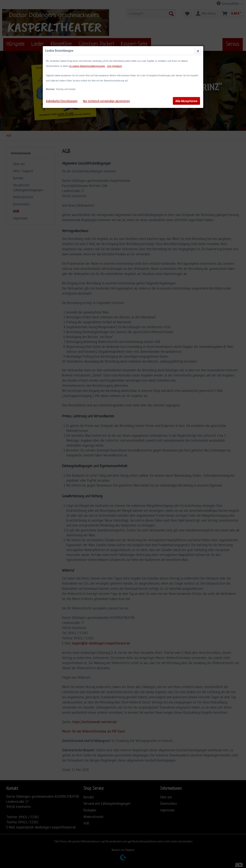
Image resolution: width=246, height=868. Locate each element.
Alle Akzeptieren (186, 101)
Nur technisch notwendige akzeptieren (106, 101)
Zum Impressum (114, 66)
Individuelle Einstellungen (62, 101)
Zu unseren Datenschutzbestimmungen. (87, 66)
